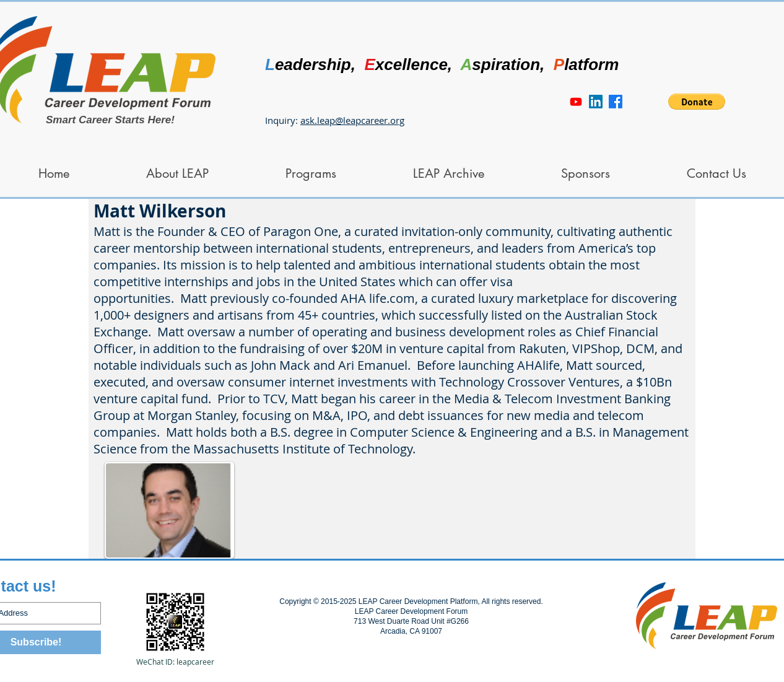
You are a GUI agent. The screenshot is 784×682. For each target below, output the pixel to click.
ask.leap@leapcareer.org (352, 120)
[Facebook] (616, 102)
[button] (697, 102)
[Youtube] (576, 102)
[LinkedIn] (596, 102)
